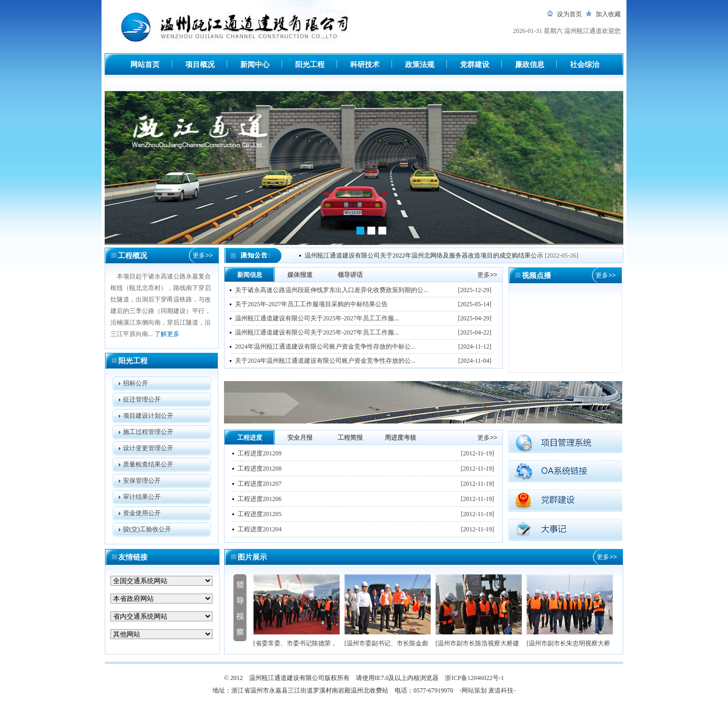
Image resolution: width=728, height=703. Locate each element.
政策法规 (420, 65)
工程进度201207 (260, 484)
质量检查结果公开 (148, 464)
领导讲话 (350, 275)
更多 (203, 255)
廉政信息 (530, 65)
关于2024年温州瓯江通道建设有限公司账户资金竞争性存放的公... (325, 361)
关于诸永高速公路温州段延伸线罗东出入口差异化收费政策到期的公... (332, 290)
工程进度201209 (260, 453)
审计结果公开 (142, 497)
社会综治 (585, 65)
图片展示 (252, 557)
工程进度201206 (260, 499)
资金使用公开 (142, 513)
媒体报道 (300, 275)
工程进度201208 (260, 468)
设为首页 (569, 14)
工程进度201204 (260, 529)
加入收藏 (608, 14)
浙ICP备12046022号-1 (474, 678)
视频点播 (536, 276)
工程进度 (250, 438)
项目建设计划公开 (148, 416)
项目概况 (200, 65)
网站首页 (145, 65)
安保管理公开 (142, 481)
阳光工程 (310, 65)
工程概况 (132, 256)
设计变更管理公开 (148, 448)
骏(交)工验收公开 (147, 529)
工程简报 (350, 438)
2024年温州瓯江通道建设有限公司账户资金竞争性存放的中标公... (325, 347)
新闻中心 (255, 65)
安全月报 (300, 438)
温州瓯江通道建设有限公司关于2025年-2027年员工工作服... (317, 318)
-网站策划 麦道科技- (488, 690)
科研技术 (365, 65)
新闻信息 (250, 275)
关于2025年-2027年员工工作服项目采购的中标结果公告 (311, 304)
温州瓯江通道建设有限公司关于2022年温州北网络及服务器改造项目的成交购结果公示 (424, 255)
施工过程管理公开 (148, 432)
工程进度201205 (260, 514)
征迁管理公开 (142, 399)
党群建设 (475, 65)
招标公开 (136, 383)
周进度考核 (400, 438)
